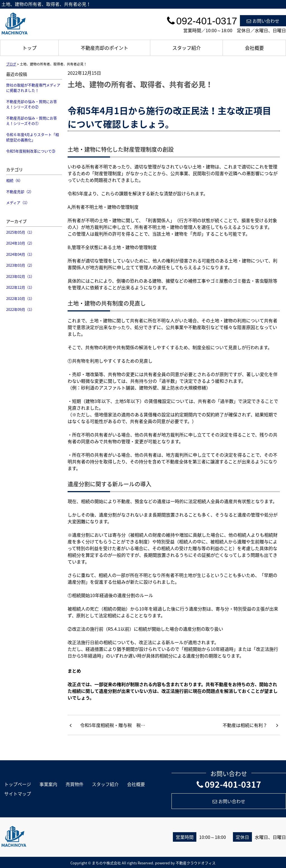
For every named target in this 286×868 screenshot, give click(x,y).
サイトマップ (18, 794)
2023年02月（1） (20, 276)
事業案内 (48, 784)
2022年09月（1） (20, 309)
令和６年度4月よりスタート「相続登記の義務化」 (33, 137)
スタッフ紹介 (187, 48)
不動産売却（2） (20, 192)
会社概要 (254, 48)
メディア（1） (18, 202)
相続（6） (14, 180)
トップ (29, 48)
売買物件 (75, 784)
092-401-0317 (229, 784)
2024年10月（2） (20, 243)
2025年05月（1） (20, 232)
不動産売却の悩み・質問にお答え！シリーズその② (32, 104)
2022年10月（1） (20, 298)
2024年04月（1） (20, 254)
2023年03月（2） (20, 265)
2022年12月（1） (20, 287)
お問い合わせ (263, 21)
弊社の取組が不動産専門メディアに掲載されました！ (33, 88)
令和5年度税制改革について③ (31, 151)
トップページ (18, 784)
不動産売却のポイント (104, 48)
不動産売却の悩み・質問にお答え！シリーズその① (32, 121)
